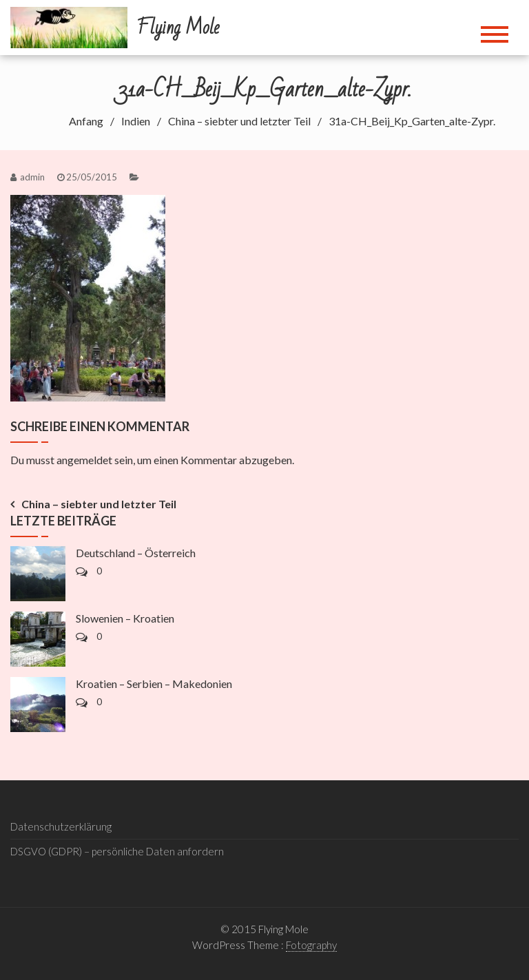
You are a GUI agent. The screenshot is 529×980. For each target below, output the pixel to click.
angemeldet (84, 460)
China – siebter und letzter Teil (99, 504)
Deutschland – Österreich (136, 553)
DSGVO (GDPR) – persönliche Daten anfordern (117, 851)
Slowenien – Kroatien (125, 618)
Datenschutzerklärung (61, 826)
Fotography (311, 945)
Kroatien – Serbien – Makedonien (154, 684)
